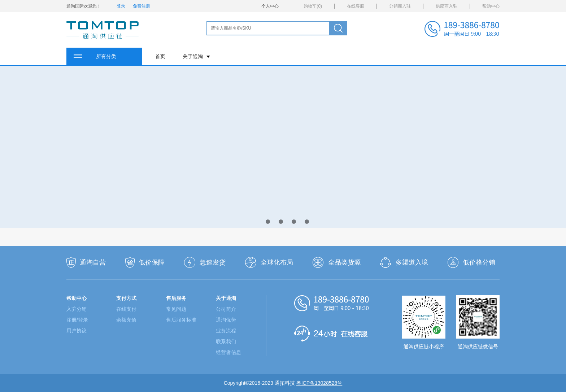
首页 (160, 56)
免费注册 (141, 6)
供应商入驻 (447, 6)
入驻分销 (77, 309)
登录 (121, 6)
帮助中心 (491, 6)
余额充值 (126, 320)
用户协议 (77, 331)
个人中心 (270, 6)
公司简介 (226, 309)
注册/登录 (77, 320)
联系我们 (226, 341)
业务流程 (226, 331)
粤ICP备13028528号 (319, 383)
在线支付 (126, 309)
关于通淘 (196, 56)
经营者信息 (228, 352)
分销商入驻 (400, 6)
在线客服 (356, 6)
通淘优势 (226, 320)
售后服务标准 (181, 320)
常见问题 (176, 309)
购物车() (313, 6)
